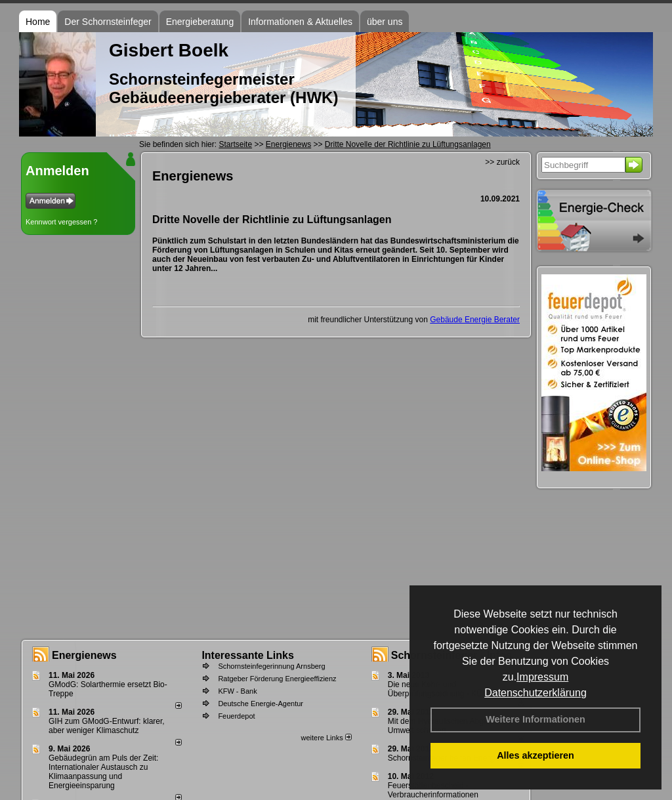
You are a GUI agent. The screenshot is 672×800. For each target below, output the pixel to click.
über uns (385, 22)
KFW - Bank (237, 691)
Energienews (84, 655)
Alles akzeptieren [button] (535, 755)
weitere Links (326, 738)
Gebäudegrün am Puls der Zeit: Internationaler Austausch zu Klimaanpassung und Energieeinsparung (103, 772)
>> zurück (502, 162)
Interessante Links (248, 655)
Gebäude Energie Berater (475, 320)
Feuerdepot (236, 716)
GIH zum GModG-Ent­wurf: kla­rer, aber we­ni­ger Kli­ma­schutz (107, 726)
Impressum (542, 677)
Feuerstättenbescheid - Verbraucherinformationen (433, 790)
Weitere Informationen (535, 719)
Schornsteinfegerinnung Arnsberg (271, 666)
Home (38, 22)
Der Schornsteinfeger (108, 22)
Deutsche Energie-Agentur (261, 704)
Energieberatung (200, 22)
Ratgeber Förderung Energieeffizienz (277, 679)
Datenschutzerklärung (535, 693)
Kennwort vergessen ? (61, 222)
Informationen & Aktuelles (300, 22)
